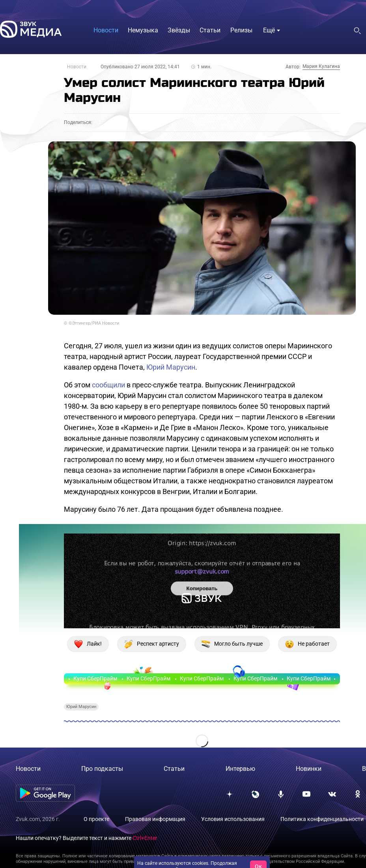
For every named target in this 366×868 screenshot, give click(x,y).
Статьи (174, 769)
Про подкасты (102, 769)
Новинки (309, 769)
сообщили (108, 385)
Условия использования (233, 819)
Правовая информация (155, 819)
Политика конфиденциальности (322, 819)
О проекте (96, 819)
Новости (77, 67)
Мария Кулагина (321, 66)
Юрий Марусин (171, 367)
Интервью (240, 769)
